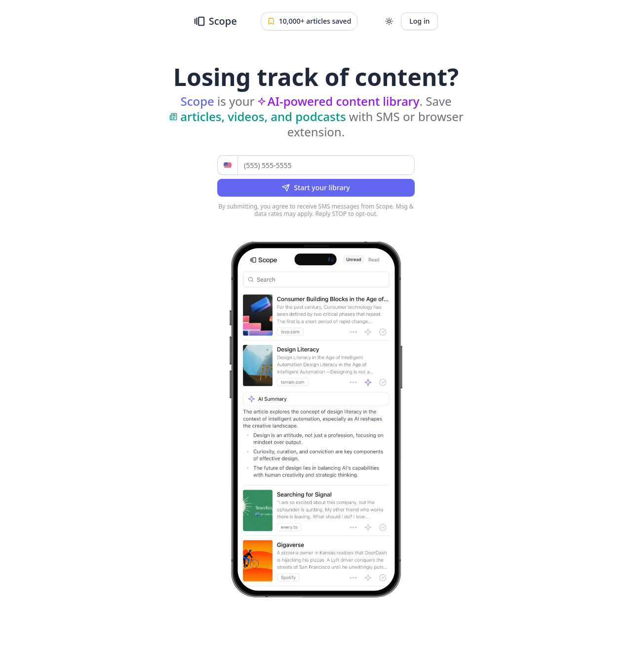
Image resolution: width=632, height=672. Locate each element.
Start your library (316, 188)
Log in (419, 21)
